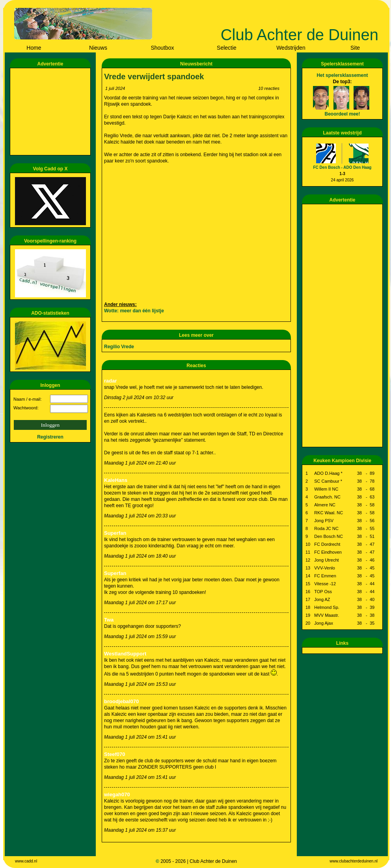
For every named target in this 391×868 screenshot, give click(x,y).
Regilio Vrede (119, 347)
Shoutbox (162, 48)
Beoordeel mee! (342, 114)
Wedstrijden (291, 48)
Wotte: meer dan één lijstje (134, 311)
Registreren (50, 437)
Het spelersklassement (342, 75)
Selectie (227, 48)
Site (355, 48)
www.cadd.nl (26, 861)
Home (34, 48)
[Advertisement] (52, 112)
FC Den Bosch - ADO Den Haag (343, 167)
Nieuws (98, 48)
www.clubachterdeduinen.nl (354, 861)
